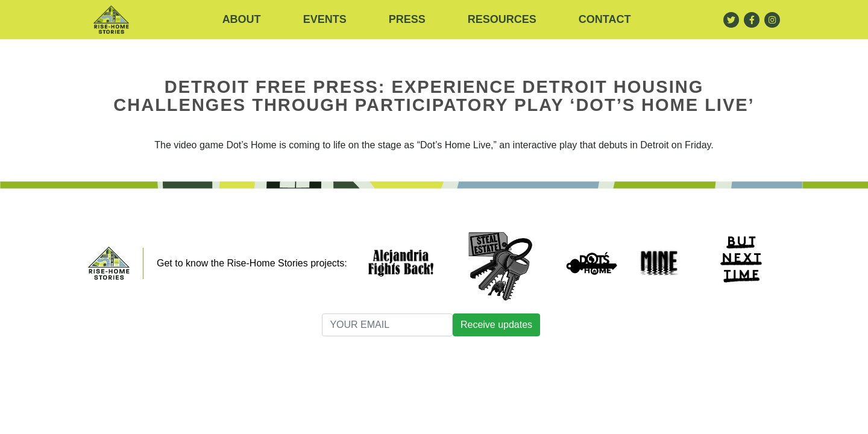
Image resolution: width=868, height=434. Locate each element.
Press (407, 19)
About (242, 19)
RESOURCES (502, 19)
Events (325, 19)
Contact (605, 19)
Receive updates (496, 325)
